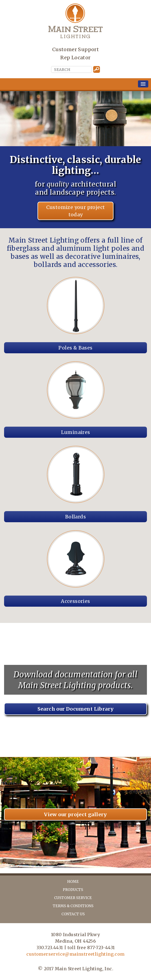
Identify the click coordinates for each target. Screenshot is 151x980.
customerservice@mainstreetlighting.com (75, 954)
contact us (73, 914)
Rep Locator (75, 57)
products (73, 890)
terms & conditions (73, 906)
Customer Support (75, 49)
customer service (73, 898)
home (73, 882)
